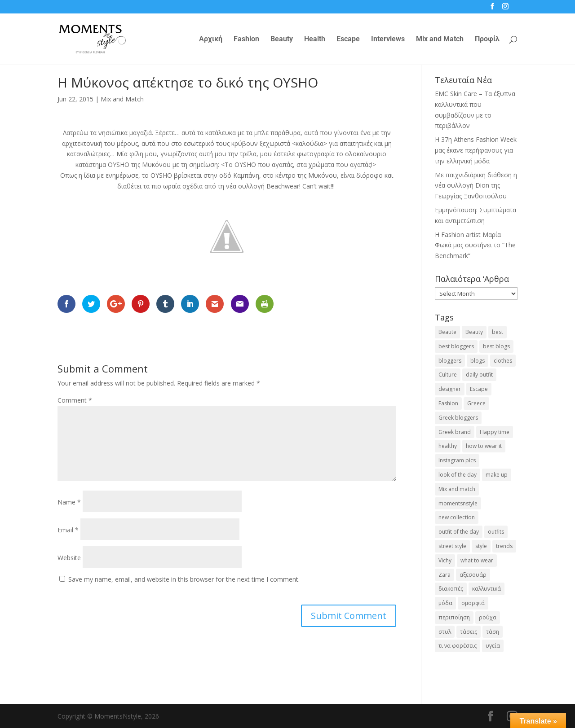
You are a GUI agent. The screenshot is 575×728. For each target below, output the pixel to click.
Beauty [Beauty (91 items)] (474, 332)
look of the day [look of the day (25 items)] (458, 475)
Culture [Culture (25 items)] (448, 375)
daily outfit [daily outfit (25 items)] (479, 375)
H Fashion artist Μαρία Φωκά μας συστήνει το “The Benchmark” (475, 245)
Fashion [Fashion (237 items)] (448, 403)
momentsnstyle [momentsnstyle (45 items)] (458, 503)
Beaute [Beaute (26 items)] (447, 332)
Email (68, 530)
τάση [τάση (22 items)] (493, 632)
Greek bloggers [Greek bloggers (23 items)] (458, 418)
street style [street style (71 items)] (452, 546)
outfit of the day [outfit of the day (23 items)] (459, 532)
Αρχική (211, 39)
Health (315, 39)
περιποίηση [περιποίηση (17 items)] (454, 617)
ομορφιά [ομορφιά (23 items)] (473, 603)
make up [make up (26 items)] (497, 475)
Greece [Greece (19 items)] (476, 403)
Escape (348, 39)
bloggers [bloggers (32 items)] (450, 361)
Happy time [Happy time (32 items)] (495, 432)
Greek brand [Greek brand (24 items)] (455, 432)
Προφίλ (487, 39)
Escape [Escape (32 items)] (479, 389)
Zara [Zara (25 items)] (445, 575)
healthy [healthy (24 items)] (448, 446)
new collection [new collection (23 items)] (457, 517)
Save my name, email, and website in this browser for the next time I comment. (184, 579)
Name (69, 502)
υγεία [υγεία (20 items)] (493, 646)
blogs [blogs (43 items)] (478, 361)
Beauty (282, 39)
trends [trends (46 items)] (504, 546)
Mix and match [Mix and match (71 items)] (457, 489)
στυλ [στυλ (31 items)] (445, 632)
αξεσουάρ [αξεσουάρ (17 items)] (473, 575)
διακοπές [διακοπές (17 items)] (451, 589)
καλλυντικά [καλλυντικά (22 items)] (487, 589)
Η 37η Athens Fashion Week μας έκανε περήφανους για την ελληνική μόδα (476, 150)
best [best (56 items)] (498, 332)
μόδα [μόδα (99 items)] (445, 603)
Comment (75, 400)
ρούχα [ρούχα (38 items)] (488, 617)
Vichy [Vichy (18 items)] (445, 560)
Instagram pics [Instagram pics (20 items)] (457, 460)
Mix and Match (440, 39)
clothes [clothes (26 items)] (503, 361)
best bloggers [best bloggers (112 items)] (456, 346)
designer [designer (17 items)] (450, 389)
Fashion (246, 39)
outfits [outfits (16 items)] (496, 532)
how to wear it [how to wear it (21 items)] (484, 446)
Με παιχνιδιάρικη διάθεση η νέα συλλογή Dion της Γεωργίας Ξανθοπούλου (476, 186)
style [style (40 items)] (481, 546)
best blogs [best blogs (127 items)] (496, 346)
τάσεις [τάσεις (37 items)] (469, 632)
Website (69, 558)
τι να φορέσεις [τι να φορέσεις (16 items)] (458, 646)
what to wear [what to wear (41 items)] (477, 560)
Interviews (388, 39)
